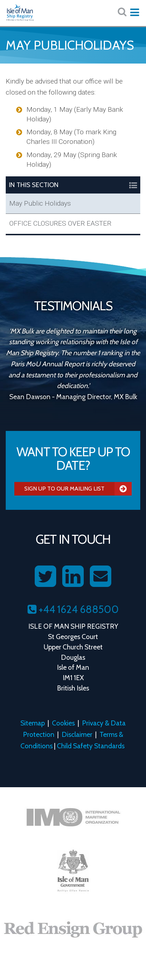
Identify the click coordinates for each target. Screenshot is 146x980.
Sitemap (33, 723)
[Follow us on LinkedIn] (73, 577)
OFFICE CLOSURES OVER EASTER (60, 223)
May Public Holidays (40, 203)
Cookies (63, 723)
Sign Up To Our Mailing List (78, 489)
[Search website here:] (122, 12)
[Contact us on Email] (101, 577)
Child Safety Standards (91, 746)
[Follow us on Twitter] (45, 577)
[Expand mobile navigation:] (135, 12)
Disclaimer (77, 734)
